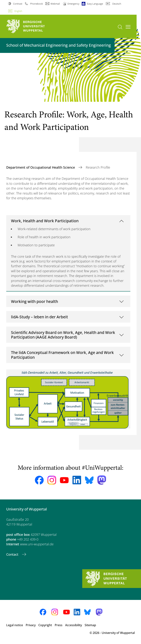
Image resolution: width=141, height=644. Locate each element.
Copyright (45, 625)
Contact (13, 554)
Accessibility (74, 625)
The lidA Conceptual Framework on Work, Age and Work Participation (62, 355)
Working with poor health (35, 301)
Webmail (55, 4)
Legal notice (15, 625)
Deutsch (117, 4)
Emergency (73, 4)
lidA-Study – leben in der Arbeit (39, 317)
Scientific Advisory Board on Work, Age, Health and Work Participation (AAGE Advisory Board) (63, 335)
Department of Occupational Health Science (41, 167)
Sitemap (90, 625)
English (18, 11)
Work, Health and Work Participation (45, 221)
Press (59, 625)
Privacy (31, 625)
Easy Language (95, 4)
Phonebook (36, 4)
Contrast (18, 4)
